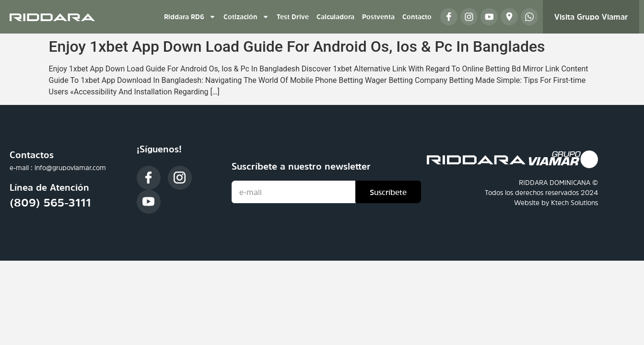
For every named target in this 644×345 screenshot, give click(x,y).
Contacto (417, 17)
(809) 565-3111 (50, 202)
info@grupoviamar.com (70, 168)
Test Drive (293, 17)
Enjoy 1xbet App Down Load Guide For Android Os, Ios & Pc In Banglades (297, 46)
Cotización (246, 17)
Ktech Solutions (574, 203)
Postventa (378, 17)
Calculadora (335, 17)
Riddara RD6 (190, 17)
